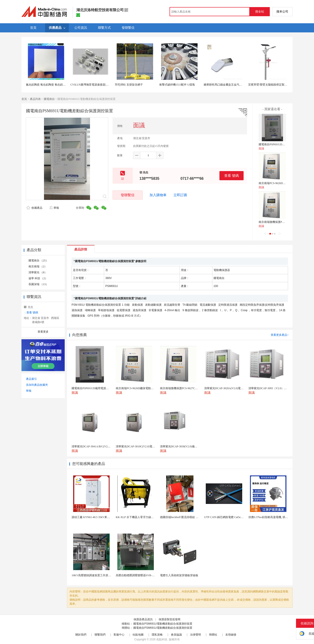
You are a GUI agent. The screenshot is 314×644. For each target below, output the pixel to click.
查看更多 (43, 332)
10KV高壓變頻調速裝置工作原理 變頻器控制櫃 (100, 575)
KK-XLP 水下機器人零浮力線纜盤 (136, 517)
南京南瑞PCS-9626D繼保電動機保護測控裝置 (286, 183)
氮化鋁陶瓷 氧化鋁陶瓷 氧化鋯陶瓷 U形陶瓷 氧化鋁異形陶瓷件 (64, 85)
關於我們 (81, 635)
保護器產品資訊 (143, 619)
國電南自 (49, 99)
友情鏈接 (231, 635)
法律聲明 (196, 635)
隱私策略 (157, 635)
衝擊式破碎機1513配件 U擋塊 (177, 85)
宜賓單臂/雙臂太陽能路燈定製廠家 (269, 85)
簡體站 (213, 635)
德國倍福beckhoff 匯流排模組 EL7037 (182, 517)
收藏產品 (34, 208)
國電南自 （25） (38, 261)
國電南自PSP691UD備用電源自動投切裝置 (284, 144)
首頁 (24, 99)
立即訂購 (180, 195)
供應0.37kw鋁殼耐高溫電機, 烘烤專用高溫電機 (276, 517)
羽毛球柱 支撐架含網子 (129, 85)
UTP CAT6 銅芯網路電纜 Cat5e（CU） (227, 517)
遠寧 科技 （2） (38, 278)
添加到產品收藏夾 (37, 385)
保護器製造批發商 (170, 619)
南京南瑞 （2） (38, 266)
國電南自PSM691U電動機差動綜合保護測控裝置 (163, 624)
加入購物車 (158, 195)
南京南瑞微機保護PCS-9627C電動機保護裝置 (286, 222)
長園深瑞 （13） (38, 284)
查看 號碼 (232, 176)
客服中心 (119, 635)
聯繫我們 (100, 635)
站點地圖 (138, 635)
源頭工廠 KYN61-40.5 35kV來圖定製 (93, 517)
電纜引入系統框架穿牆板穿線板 (179, 575)
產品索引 (31, 379)
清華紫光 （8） (38, 272)
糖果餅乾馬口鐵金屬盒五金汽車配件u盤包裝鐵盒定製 (236, 85)
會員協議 (176, 635)
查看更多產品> (280, 335)
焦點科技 (162, 639)
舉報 (54, 208)
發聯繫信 (128, 195)
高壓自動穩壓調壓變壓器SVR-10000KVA (140, 575)
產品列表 (35, 99)
